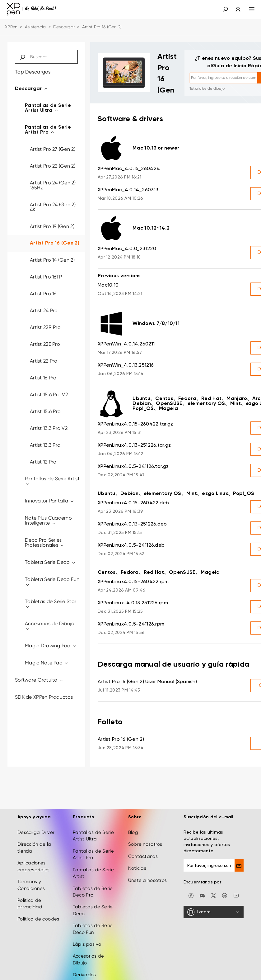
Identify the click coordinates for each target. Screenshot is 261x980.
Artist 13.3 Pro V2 (49, 428)
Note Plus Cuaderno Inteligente (48, 520)
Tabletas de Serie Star (51, 604)
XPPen (11, 27)
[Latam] (214, 910)
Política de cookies (38, 917)
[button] (225, 9)
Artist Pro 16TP (46, 277)
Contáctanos (143, 854)
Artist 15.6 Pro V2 (49, 395)
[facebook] (191, 893)
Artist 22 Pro (44, 361)
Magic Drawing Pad (51, 646)
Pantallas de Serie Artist (52, 481)
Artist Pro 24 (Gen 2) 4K (53, 207)
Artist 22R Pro (45, 327)
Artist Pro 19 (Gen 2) (52, 226)
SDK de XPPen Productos (44, 697)
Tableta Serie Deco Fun (52, 582)
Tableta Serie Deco (51, 562)
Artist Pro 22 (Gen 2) (53, 166)
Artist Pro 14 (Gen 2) (52, 260)
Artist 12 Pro (43, 462)
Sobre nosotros (145, 842)
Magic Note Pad (47, 663)
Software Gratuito (39, 680)
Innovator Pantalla (50, 501)
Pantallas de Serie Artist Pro (48, 130)
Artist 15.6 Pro (45, 411)
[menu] (248, 9)
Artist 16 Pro (43, 378)
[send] (239, 863)
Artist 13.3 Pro (45, 445)
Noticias (137, 866)
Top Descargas (33, 72)
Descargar (64, 27)
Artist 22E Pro (45, 344)
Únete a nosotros (147, 878)
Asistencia (35, 27)
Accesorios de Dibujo (50, 626)
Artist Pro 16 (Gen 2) (55, 243)
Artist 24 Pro (44, 310)
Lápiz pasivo (87, 942)
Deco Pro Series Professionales (45, 542)
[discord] (202, 893)
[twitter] (213, 893)
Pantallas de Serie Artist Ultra (48, 108)
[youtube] (236, 893)
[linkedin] (225, 893)
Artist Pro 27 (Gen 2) (53, 149)
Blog (133, 830)
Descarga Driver (36, 830)
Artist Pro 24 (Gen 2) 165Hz (53, 185)
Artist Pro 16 (43, 294)
